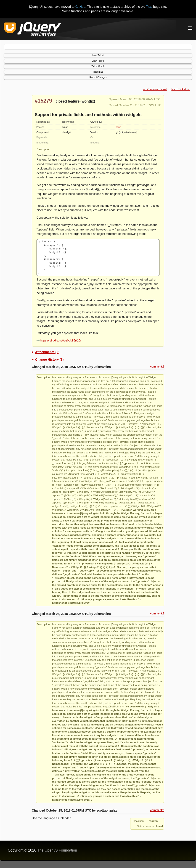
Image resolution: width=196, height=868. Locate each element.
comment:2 (157, 614)
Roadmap (98, 72)
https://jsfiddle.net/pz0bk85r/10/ (59, 340)
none (118, 127)
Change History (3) (49, 360)
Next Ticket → (181, 89)
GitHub (80, 7)
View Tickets (98, 61)
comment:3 (157, 810)
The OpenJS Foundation (57, 850)
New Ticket (98, 55)
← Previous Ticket (155, 89)
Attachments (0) (47, 352)
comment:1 (157, 367)
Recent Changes (98, 77)
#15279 (43, 101)
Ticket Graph (98, 66)
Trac (149, 7)
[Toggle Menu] (190, 28)
